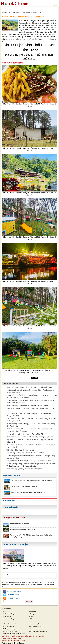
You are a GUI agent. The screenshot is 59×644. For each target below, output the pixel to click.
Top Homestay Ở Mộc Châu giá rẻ (23, 529)
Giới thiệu (33, 611)
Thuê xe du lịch (35, 629)
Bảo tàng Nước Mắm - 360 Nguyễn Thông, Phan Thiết (26, 434)
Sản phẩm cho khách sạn (10, 631)
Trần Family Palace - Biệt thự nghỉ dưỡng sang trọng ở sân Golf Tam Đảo (31, 481)
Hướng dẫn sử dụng (8, 619)
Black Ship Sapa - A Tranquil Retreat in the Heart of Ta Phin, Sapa (30, 387)
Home (4, 611)
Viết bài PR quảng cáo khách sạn (12, 624)
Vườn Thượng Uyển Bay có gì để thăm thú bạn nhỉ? (25, 469)
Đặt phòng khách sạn (8, 626)
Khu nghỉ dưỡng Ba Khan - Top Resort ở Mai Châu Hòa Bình (28, 492)
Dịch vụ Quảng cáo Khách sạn (39, 631)
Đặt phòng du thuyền (36, 626)
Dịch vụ (4, 621)
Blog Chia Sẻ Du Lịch (14, 518)
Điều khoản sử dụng (8, 614)
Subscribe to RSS (13, 598)
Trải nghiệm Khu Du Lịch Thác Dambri (20, 450)
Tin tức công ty (7, 616)
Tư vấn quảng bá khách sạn (38, 624)
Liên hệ (32, 619)
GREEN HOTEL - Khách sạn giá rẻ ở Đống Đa (24, 487)
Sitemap (33, 616)
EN (51, 4)
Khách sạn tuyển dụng (9, 629)
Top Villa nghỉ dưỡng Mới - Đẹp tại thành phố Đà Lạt (25, 453)
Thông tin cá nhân (35, 614)
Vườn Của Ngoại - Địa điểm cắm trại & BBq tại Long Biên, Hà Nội (30, 437)
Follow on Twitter (13, 595)
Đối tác (6, 574)
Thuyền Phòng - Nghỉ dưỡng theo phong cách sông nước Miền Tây (30, 461)
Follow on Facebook (14, 591)
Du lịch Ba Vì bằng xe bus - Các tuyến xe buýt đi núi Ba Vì (27, 405)
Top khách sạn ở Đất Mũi (19, 524)
